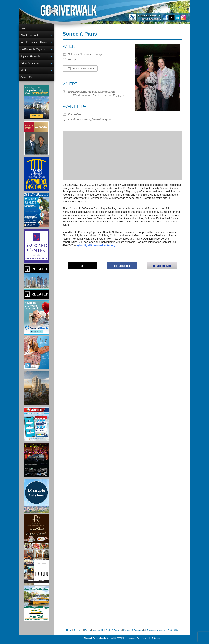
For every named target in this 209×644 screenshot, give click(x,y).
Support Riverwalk (30, 58)
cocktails (74, 119)
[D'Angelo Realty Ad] (36, 498)
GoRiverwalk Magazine (155, 633)
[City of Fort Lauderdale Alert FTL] (36, 427)
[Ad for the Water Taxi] (36, 606)
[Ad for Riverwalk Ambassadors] (36, 212)
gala (108, 119)
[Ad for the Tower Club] (36, 570)
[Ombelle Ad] (36, 391)
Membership (98, 633)
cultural (85, 119)
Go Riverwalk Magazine (33, 50)
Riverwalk (78, 633)
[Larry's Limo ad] (36, 462)
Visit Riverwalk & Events (34, 43)
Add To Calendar (80, 69)
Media (24, 72)
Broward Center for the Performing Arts (92, 92)
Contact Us (26, 80)
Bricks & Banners (30, 65)
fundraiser (98, 119)
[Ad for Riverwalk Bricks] (36, 355)
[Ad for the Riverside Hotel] (36, 534)
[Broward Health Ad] (36, 320)
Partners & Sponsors (133, 633)
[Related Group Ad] (36, 284)
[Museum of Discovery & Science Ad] (36, 176)
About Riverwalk (29, 35)
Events (87, 633)
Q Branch (156, 641)
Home (24, 28)
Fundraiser (75, 114)
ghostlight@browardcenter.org (96, 245)
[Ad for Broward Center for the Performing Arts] (36, 248)
